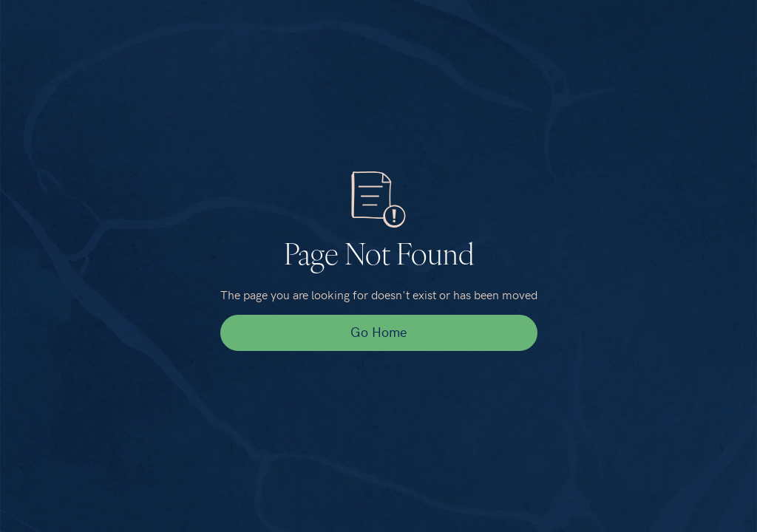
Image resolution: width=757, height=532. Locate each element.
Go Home (378, 331)
